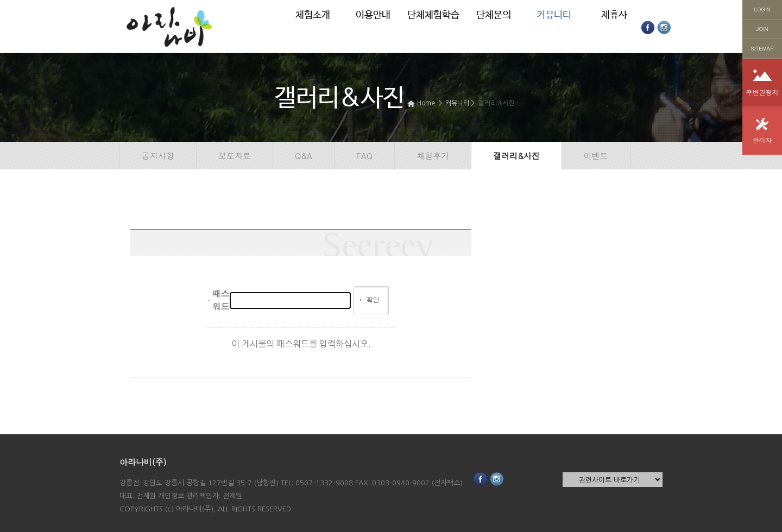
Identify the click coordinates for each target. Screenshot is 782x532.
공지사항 (158, 156)
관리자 (762, 140)
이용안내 (373, 15)
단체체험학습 (433, 15)
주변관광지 (762, 92)
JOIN (762, 29)
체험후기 (433, 156)
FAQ (364, 156)
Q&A (304, 156)
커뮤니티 (554, 15)
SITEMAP (762, 48)
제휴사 (614, 15)
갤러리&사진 (497, 102)
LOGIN (762, 9)
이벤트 (596, 156)
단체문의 (494, 15)
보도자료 (235, 156)
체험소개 (313, 15)
